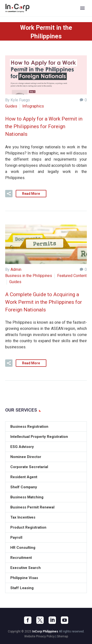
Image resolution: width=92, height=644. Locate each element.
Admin (16, 269)
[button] (9, 194)
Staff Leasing (22, 588)
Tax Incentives (23, 517)
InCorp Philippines (45, 631)
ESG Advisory (22, 447)
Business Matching (27, 497)
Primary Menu (82, 8)
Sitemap (62, 636)
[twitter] (40, 620)
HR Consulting (23, 548)
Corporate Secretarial (29, 467)
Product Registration (28, 527)
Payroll (16, 537)
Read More (31, 194)
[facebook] (28, 620)
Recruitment (21, 558)
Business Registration (29, 427)
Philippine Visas (24, 578)
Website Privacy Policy (39, 636)
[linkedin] (52, 620)
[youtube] (65, 620)
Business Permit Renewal (32, 507)
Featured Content (72, 276)
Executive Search (26, 568)
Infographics (33, 106)
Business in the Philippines (29, 276)
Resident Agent (24, 477)
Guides (11, 106)
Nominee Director (26, 457)
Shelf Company (24, 487)
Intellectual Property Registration (39, 437)
